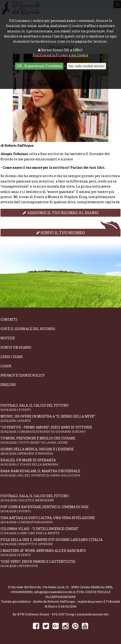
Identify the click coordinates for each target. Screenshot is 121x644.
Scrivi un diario (16, 347)
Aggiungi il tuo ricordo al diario (61, 213)
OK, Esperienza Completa (39, 66)
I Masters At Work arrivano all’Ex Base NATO (60, 553)
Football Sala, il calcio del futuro (60, 407)
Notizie (8, 338)
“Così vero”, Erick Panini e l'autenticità (60, 564)
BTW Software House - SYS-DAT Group (46, 614)
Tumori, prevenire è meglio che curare (60, 440)
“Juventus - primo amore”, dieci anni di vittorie (60, 429)
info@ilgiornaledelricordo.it (55, 592)
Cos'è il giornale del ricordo (28, 329)
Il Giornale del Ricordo (24, 587)
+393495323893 (21, 592)
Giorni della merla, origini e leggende (60, 451)
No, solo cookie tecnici (86, 66)
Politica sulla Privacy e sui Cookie (60, 55)
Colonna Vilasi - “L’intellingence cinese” (60, 531)
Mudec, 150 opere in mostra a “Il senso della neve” (60, 418)
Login (6, 366)
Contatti (9, 319)
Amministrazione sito (93, 614)
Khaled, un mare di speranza (60, 462)
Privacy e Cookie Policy (23, 375)
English (8, 385)
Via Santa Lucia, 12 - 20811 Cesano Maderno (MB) (77, 587)
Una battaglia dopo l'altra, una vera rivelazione (60, 520)
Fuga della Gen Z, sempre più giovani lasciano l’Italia (60, 542)
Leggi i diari (12, 357)
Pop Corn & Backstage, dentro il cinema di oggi (60, 509)
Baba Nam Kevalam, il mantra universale (60, 473)
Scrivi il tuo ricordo (61, 233)
